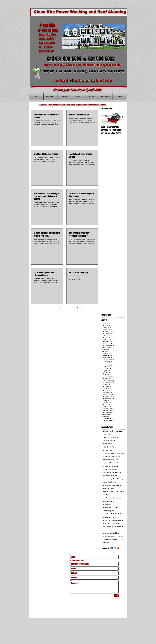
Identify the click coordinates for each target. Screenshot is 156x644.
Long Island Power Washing (111, 463)
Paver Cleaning (107, 479)
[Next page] (77, 308)
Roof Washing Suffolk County (112, 498)
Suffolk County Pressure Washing (113, 520)
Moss (117, 476)
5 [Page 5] (73, 308)
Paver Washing (118, 479)
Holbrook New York (108, 447)
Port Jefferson (112, 482)
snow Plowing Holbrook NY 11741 (113, 539)
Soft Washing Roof (108, 511)
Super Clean (106, 523)
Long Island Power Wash (110, 460)
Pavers (105, 482)
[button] (126, 51)
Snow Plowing (107, 504)
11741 (104, 434)
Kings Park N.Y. (107, 450)
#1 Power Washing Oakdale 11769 (113, 431)
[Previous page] (52, 308)
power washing (107, 530)
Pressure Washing (108, 492)
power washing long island (111, 533)
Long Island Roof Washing (111, 466)
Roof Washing (107, 495)
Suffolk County (120, 514)
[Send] (116, 596)
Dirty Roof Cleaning (109, 441)
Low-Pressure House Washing (112, 473)
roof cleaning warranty (109, 536)
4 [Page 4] (69, 308)
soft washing (106, 543)
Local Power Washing (109, 453)
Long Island (121, 453)
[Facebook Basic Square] (112, 548)
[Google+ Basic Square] (118, 548)
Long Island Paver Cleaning (111, 457)
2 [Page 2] (60, 308)
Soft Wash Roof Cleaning (110, 508)
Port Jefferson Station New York (112, 485)
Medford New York (108, 476)
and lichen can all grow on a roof (113, 527)
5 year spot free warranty (110, 437)
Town (113, 523)
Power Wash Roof (108, 488)
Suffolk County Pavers (109, 517)
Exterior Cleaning (108, 444)
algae (118, 523)
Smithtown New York (109, 501)
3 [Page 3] (65, 308)
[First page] (48, 308)
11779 (110, 434)
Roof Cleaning (120, 492)
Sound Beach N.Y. (108, 514)
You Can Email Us (76, 560)
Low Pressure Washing (110, 469)
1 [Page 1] (56, 308)
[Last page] (82, 308)
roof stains (121, 536)
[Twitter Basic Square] (115, 548)
